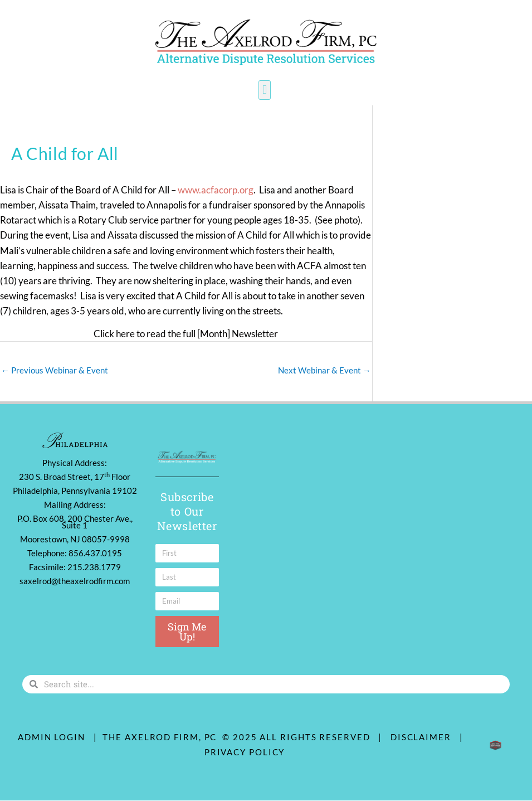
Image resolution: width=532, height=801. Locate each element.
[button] (264, 90)
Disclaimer (424, 737)
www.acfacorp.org (216, 190)
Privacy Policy (245, 752)
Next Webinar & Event (324, 370)
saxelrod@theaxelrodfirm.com (75, 581)
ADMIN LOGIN (52, 737)
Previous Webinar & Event (55, 370)
